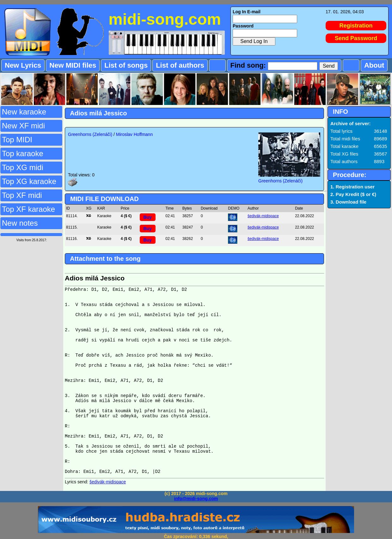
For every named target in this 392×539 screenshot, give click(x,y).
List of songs (126, 65)
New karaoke (24, 112)
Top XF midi (22, 195)
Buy (147, 217)
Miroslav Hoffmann (134, 134)
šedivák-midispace (263, 216)
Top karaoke (23, 153)
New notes (20, 223)
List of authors (180, 65)
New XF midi (23, 126)
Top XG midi (23, 167)
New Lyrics (23, 65)
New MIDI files (73, 65)
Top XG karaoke (29, 181)
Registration (356, 26)
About (374, 65)
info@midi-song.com (196, 499)
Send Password (356, 38)
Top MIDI (17, 140)
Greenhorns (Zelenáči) (90, 134)
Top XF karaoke (28, 209)
